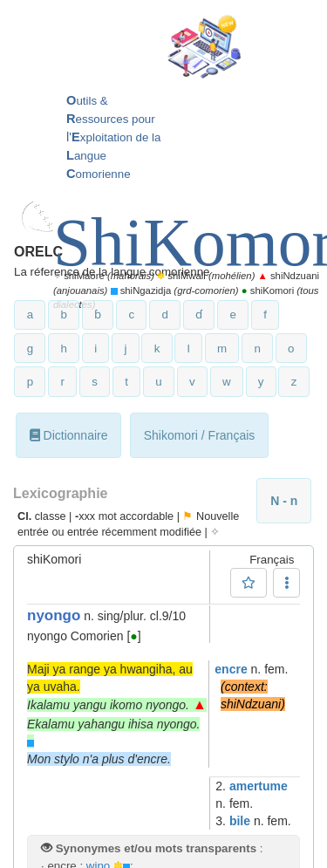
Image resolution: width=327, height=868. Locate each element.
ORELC (38, 252)
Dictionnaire (69, 435)
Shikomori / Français (200, 435)
